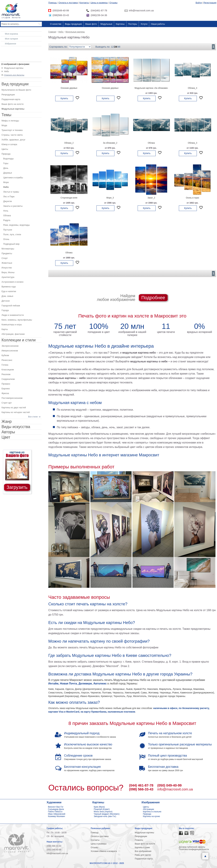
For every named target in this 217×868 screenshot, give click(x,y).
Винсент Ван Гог (56, 807)
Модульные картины (14, 68)
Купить (64, 98)
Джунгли (8, 201)
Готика (5, 365)
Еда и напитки (9, 291)
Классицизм (8, 370)
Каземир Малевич (56, 816)
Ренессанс (7, 360)
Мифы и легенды (10, 121)
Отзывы (113, 3)
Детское (6, 301)
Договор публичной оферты (192, 847)
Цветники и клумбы (13, 178)
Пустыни (8, 230)
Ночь (6, 211)
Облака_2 (69, 143)
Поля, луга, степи (12, 234)
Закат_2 (151, 198)
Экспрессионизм (10, 346)
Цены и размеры (99, 3)
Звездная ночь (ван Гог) (105, 816)
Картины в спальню (152, 812)
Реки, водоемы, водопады (16, 225)
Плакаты (139, 840)
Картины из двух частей (14, 407)
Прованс (6, 384)
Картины (120, 24)
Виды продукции (73, 24)
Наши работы (158, 24)
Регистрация (210, 3)
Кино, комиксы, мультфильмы (17, 320)
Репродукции (8, 95)
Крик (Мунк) (99, 807)
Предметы (7, 253)
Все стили (33, 417)
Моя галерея (11, 39)
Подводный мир (11, 244)
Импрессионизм (10, 351)
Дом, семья (7, 296)
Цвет (6, 437)
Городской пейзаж (11, 306)
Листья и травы (11, 192)
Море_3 (110, 198)
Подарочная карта (11, 99)
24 (116, 47)
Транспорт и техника (12, 130)
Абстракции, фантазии (13, 334)
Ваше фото (91, 24)
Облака (151, 143)
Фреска (5, 393)
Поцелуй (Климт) (102, 809)
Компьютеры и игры (12, 325)
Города (5, 310)
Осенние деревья (69, 88)
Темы (6, 115)
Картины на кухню (151, 816)
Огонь (6, 239)
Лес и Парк (9, 197)
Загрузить (17, 487)
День (6, 168)
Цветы (5, 149)
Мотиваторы (8, 249)
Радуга (7, 220)
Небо (7, 71)
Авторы (8, 432)
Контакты (84, 3)
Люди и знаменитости (13, 315)
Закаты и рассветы (13, 206)
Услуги (144, 24)
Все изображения (143, 851)
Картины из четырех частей (16, 412)
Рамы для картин (143, 855)
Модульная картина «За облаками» (151, 88)
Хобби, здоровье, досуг (13, 140)
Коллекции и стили (19, 340)
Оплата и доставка (68, 3)
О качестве (56, 24)
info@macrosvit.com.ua (175, 789)
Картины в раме (142, 848)
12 (112, 47)
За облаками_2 (110, 143)
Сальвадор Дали (56, 809)
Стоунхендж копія (69, 198)
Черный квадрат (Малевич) (107, 814)
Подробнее (153, 298)
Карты (5, 329)
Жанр (7, 421)
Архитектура (8, 277)
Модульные (106, 24)
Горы (6, 163)
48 (119, 47)
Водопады (8, 159)
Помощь (53, 3)
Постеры (133, 24)
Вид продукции (15, 84)
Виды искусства (16, 427)
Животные (7, 263)
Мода (4, 125)
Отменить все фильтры (14, 75)
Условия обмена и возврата (104, 851)
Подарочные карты (144, 859)
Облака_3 (193, 143)
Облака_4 (193, 88)
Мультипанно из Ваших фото (16, 90)
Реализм (6, 374)
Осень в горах (192, 198)
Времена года (9, 287)
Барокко (6, 389)
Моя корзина (11, 34)
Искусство (7, 268)
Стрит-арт (7, 403)
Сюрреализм (8, 379)
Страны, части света (12, 135)
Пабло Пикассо (55, 812)
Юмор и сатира (9, 144)
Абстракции (148, 809)
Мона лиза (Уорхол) (103, 812)
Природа (6, 154)
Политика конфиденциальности (194, 849)
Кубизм (5, 355)
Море (6, 182)
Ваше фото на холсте (13, 104)
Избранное (11, 44)
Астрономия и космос (13, 282)
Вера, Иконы (8, 272)
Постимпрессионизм (12, 398)
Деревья (8, 173)
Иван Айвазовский (57, 814)
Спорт (5, 258)
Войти (199, 3)
